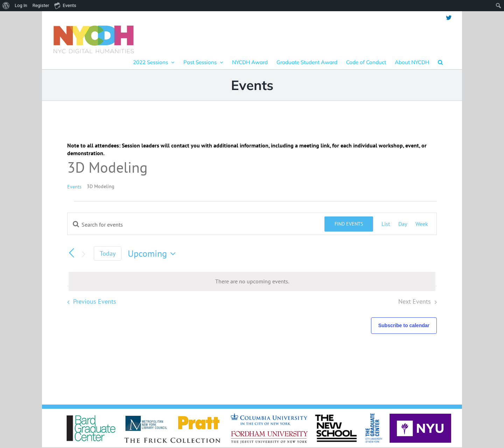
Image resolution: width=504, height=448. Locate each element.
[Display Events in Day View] (403, 224)
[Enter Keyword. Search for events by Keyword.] (196, 225)
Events (74, 187)
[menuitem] (6, 6)
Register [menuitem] (41, 5)
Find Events (349, 224)
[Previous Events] (71, 253)
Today (108, 253)
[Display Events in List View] (386, 224)
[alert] (252, 281)
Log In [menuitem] (21, 5)
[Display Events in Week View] (422, 224)
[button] (440, 62)
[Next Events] (83, 254)
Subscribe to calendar (404, 325)
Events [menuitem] (65, 5)
